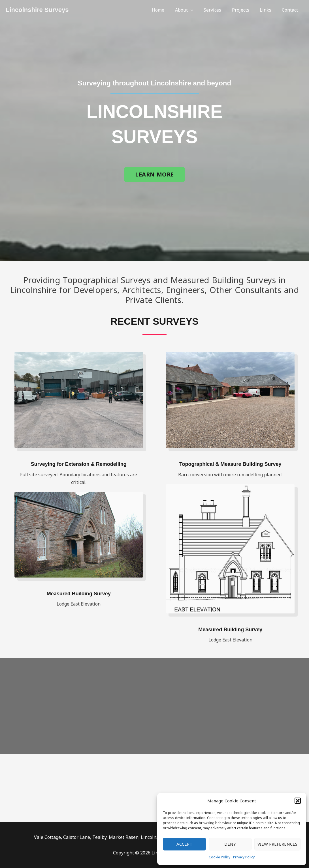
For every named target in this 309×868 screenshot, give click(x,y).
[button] (298, 801)
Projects (244, 10)
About (191, 10)
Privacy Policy (244, 857)
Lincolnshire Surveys (37, 10)
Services (218, 10)
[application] (197, 10)
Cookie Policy (220, 857)
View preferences (277, 844)
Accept (184, 844)
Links (268, 10)
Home (166, 10)
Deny (230, 844)
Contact (291, 10)
